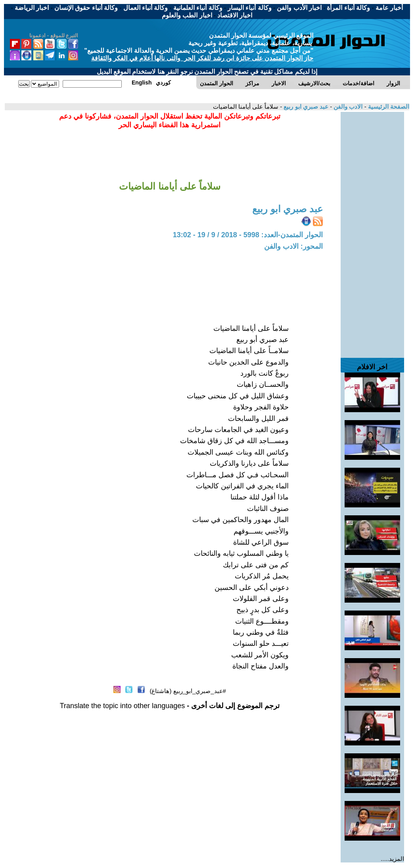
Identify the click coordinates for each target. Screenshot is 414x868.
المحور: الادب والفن (293, 246)
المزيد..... (392, 859)
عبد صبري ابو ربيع (305, 107)
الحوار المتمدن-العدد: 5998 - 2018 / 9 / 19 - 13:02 (248, 235)
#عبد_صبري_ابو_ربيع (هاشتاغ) (188, 691)
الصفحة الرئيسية (388, 107)
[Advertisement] (372, 231)
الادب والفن (347, 107)
